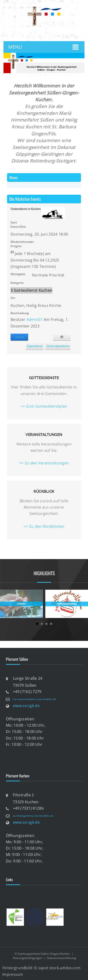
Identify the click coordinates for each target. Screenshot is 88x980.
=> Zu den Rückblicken (44, 526)
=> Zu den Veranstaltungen (44, 463)
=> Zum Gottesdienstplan (44, 406)
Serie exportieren (58, 346)
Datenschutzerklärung (61, 958)
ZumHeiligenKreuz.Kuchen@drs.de (33, 816)
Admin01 (35, 319)
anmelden (47, 34)
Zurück (19, 337)
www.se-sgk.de (26, 706)
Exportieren (35, 346)
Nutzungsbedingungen (28, 958)
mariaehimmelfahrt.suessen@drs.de (34, 699)
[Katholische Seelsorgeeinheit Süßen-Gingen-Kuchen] (44, 8)
